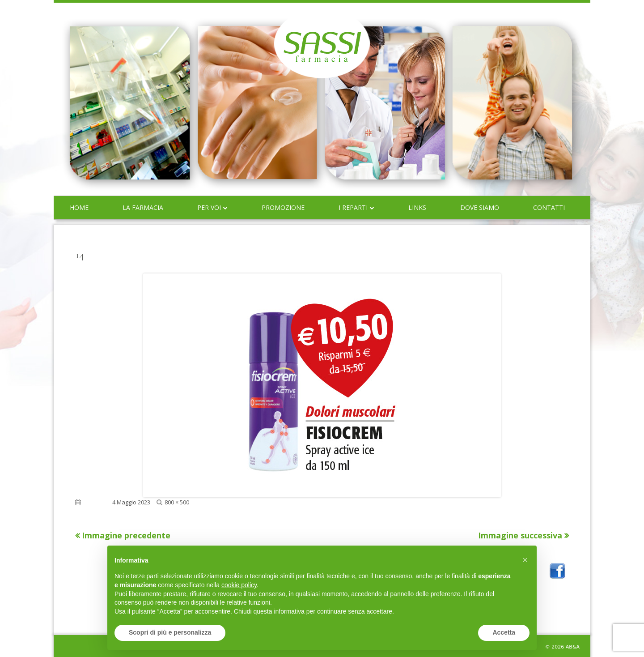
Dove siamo (480, 207)
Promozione (283, 207)
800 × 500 (177, 502)
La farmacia (143, 207)
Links (417, 207)
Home (79, 207)
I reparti (353, 207)
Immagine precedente (126, 535)
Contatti (549, 207)
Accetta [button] (504, 632)
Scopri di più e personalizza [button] (170, 632)
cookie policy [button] (239, 585)
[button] (525, 560)
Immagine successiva (520, 535)
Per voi (209, 207)
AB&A (573, 647)
